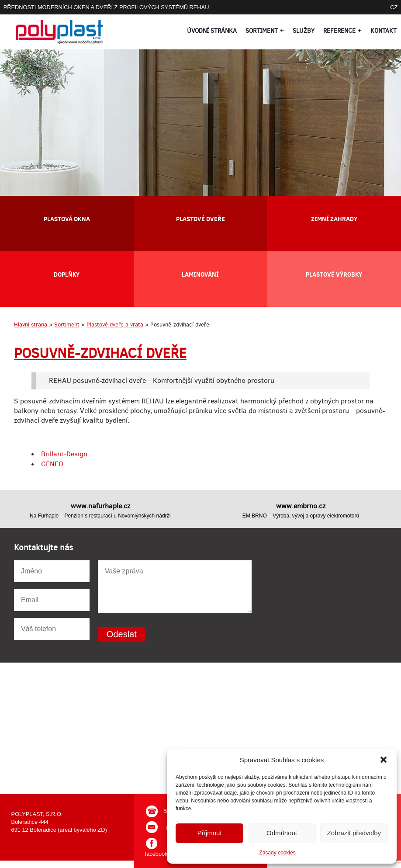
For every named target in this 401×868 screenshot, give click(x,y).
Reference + (342, 31)
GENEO (52, 464)
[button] (384, 760)
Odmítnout (282, 833)
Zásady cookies (277, 853)
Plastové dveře (200, 219)
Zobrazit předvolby (354, 833)
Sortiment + (265, 31)
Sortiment (67, 325)
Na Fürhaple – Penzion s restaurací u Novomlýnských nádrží (100, 516)
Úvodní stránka (212, 31)
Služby (304, 31)
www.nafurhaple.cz (100, 506)
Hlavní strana (31, 325)
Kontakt (384, 31)
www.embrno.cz (301, 506)
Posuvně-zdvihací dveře (100, 353)
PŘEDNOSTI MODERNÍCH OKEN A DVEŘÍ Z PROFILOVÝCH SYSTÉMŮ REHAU (106, 7)
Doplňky (67, 274)
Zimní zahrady (334, 219)
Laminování (200, 274)
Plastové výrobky (334, 274)
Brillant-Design (64, 454)
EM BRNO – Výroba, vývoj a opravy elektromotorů (301, 516)
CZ (394, 7)
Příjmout (210, 833)
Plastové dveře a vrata (115, 325)
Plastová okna (67, 219)
